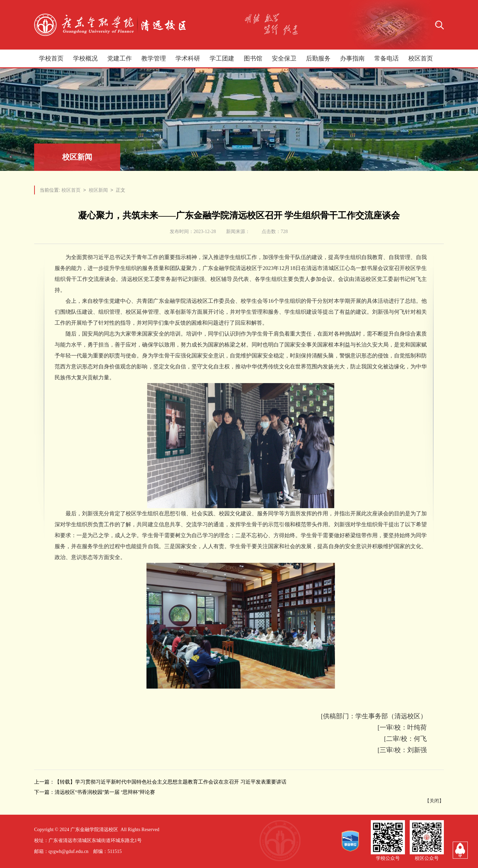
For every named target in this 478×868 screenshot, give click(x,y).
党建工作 (119, 58)
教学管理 (154, 58)
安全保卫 (284, 58)
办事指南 (352, 58)
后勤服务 (318, 58)
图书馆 (253, 58)
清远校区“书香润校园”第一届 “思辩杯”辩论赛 (105, 792)
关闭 (434, 801)
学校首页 (51, 58)
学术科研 (188, 58)
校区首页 (421, 58)
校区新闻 (98, 190)
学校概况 (85, 58)
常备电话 (386, 58)
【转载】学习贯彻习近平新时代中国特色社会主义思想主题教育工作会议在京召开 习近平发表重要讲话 (171, 782)
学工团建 (222, 58)
